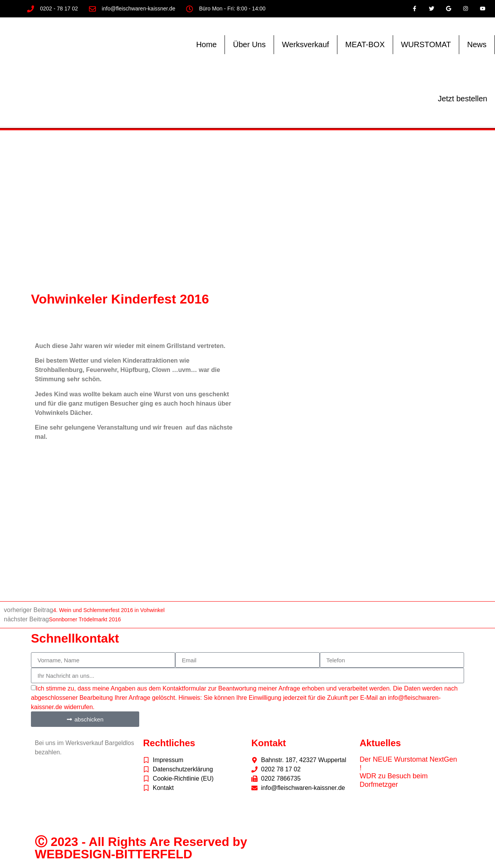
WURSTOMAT (426, 44)
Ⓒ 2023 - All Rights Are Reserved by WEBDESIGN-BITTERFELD (141, 848)
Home (206, 44)
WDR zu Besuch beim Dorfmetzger (394, 780)
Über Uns (249, 44)
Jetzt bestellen (463, 99)
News (477, 44)
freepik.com (74, 818)
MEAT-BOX (365, 44)
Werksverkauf (306, 44)
